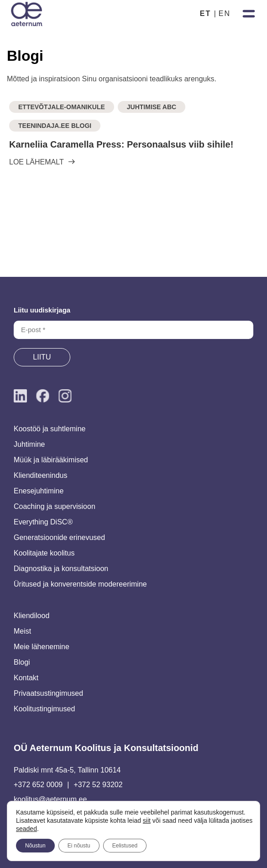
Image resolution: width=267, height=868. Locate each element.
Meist (22, 631)
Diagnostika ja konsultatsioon (61, 569)
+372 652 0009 (38, 785)
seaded (26, 829)
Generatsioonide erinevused (59, 537)
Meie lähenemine (42, 647)
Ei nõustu (79, 846)
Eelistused (125, 846)
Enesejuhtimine (39, 491)
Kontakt (26, 678)
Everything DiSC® (43, 522)
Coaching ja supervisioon (55, 506)
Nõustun (35, 846)
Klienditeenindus (40, 475)
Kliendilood (31, 616)
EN (225, 13)
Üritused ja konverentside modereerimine (80, 584)
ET (205, 13)
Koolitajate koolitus (44, 553)
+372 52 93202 (98, 785)
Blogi (22, 662)
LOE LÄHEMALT (37, 162)
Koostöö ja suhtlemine (50, 429)
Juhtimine (29, 444)
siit (147, 820)
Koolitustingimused (44, 709)
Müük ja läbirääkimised (51, 460)
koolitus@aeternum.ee (50, 799)
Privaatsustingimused (48, 693)
